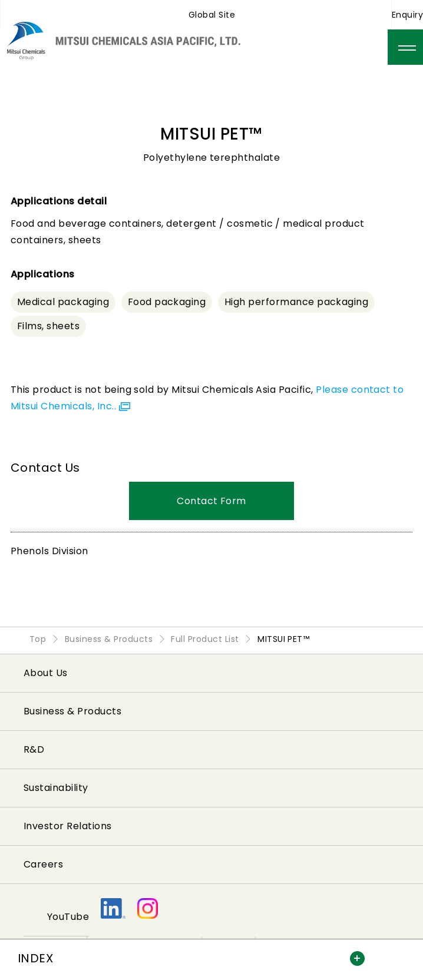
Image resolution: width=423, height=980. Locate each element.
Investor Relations (68, 826)
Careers (43, 864)
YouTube (68, 917)
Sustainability (56, 788)
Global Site (212, 15)
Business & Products (72, 711)
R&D (34, 749)
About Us (46, 673)
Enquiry (407, 15)
